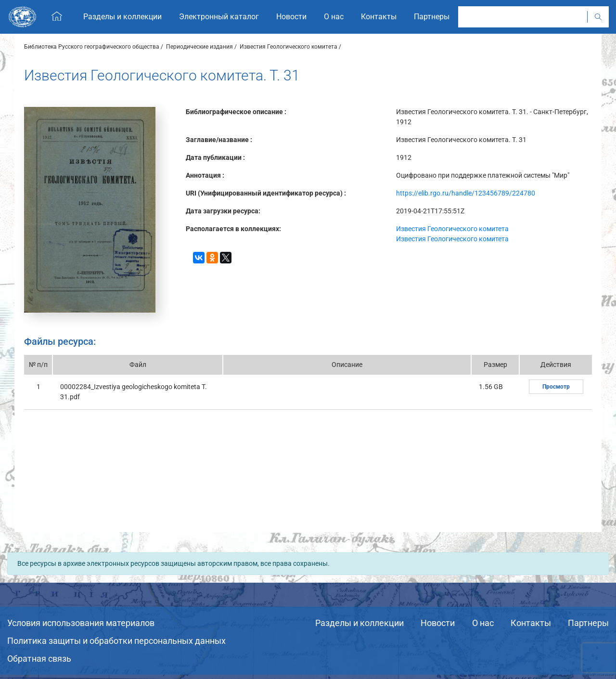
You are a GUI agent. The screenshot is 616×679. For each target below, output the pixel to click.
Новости (438, 623)
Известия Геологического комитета (289, 47)
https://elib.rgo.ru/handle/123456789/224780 (466, 193)
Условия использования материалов (81, 623)
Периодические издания (199, 47)
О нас (483, 623)
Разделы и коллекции (359, 623)
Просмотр (556, 387)
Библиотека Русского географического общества (92, 47)
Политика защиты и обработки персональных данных (116, 641)
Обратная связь (39, 659)
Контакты (531, 623)
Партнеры (588, 623)
